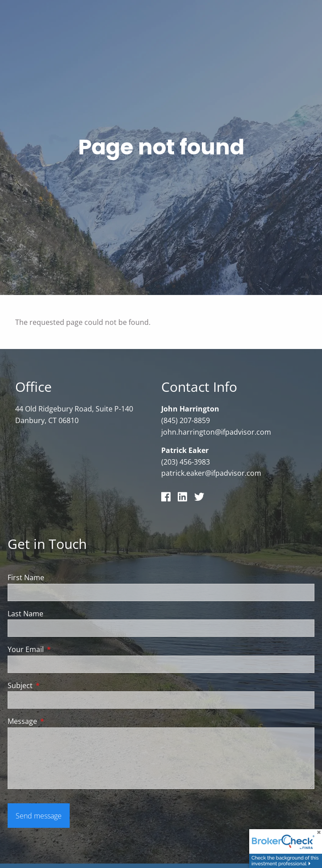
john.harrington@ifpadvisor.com (216, 432)
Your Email (62, 650)
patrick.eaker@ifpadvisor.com (211, 473)
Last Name (25, 614)
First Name (26, 578)
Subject (56, 686)
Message (58, 722)
